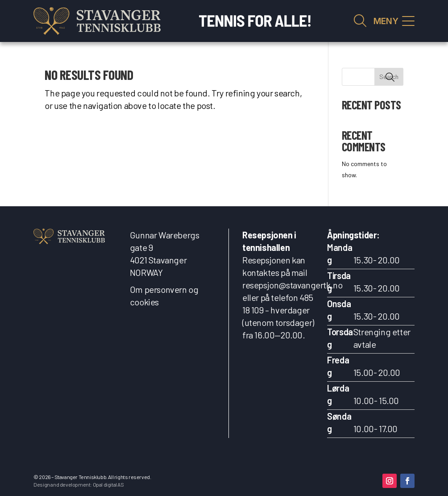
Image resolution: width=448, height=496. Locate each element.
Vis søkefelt (360, 21)
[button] (390, 481)
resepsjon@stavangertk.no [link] (292, 285)
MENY (386, 21)
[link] (97, 21)
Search (389, 77)
